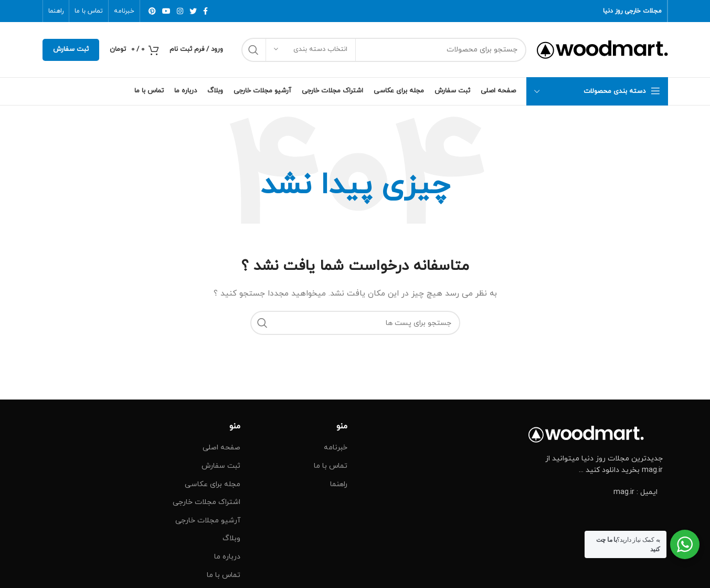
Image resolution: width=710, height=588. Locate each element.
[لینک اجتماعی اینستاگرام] (180, 11)
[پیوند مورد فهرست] (596, 492)
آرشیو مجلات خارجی (208, 521)
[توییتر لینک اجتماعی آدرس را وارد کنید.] (193, 11)
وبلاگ (231, 538)
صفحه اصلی (221, 448)
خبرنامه (336, 448)
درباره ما (227, 557)
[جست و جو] (384, 50)
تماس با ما (331, 466)
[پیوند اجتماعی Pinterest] (152, 11)
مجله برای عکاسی (213, 484)
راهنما (339, 484)
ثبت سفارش (71, 49)
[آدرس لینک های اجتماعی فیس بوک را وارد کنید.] (205, 11)
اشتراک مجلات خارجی (206, 502)
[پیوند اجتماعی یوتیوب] (166, 11)
